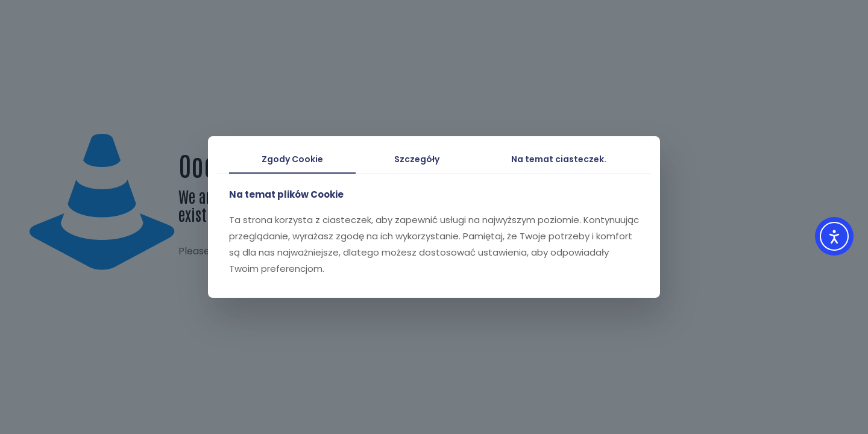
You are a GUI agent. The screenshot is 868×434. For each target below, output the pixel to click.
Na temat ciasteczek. (559, 159)
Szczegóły (417, 159)
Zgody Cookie (292, 159)
